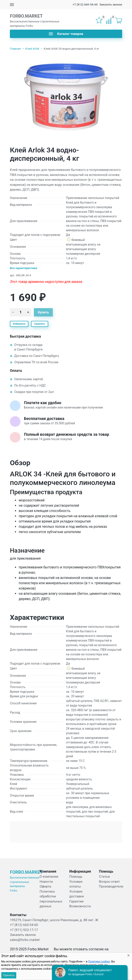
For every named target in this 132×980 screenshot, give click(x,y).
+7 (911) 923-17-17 (24, 930)
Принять (9, 975)
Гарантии (76, 901)
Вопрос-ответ (109, 882)
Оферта (45, 886)
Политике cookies (99, 962)
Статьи (104, 877)
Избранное (19, 324)
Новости (46, 882)
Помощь (76, 877)
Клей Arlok (32, 49)
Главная (15, 49)
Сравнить (40, 324)
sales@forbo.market (25, 940)
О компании (49, 877)
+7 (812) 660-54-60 (85, 5)
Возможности (80, 906)
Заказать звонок (111, 5)
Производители (111, 886)
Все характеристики (24, 268)
